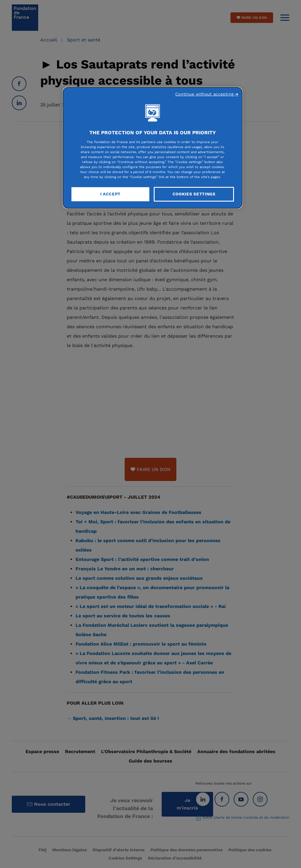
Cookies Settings (194, 194)
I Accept (111, 194)
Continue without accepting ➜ (207, 94)
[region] (153, 148)
